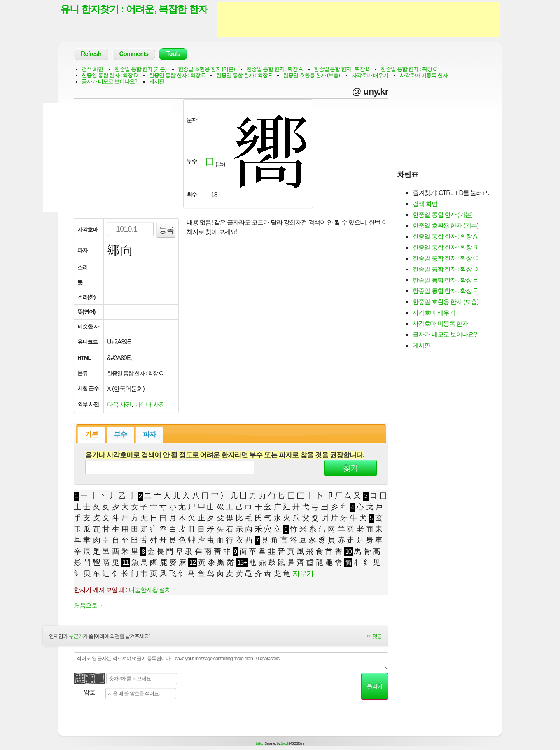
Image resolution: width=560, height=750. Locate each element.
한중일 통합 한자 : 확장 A (274, 69)
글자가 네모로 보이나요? (109, 81)
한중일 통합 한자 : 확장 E (177, 75)
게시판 (157, 81)
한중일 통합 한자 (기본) (141, 69)
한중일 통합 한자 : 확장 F (244, 75)
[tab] (91, 435)
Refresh (91, 54)
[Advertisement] (358, 19)
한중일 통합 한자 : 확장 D (109, 75)
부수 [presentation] (120, 434)
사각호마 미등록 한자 (424, 75)
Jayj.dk (284, 743)
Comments (134, 54)
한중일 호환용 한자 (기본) (206, 69)
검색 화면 (92, 69)
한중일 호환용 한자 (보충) (311, 75)
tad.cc (259, 743)
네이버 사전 (149, 405)
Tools (173, 54)
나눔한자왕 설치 (150, 590)
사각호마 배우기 (370, 75)
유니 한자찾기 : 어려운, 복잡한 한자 (134, 9)
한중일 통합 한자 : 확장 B (342, 69)
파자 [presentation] (149, 434)
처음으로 (88, 605)
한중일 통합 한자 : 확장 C (409, 69)
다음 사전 (119, 405)
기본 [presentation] (91, 434)
